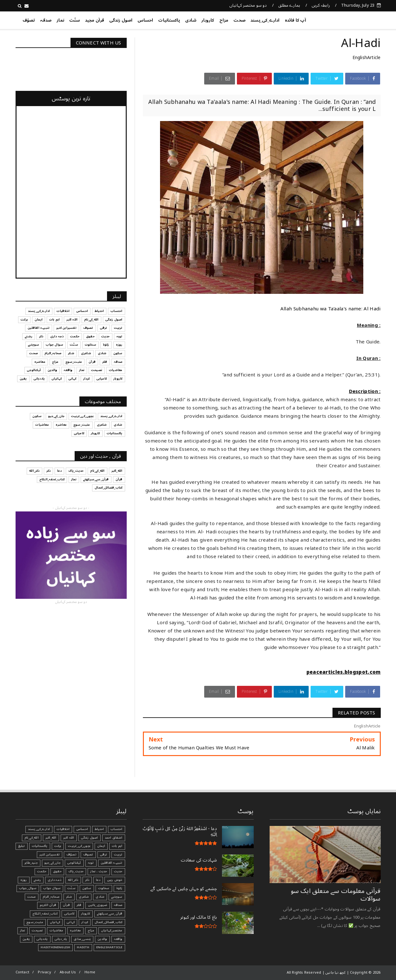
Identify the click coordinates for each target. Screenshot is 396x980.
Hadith (83, 947)
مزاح (224, 20)
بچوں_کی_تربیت (79, 846)
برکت (58, 846)
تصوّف (29, 20)
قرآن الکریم (48, 905)
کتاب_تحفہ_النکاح (45, 914)
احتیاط (99, 829)
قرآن (66, 905)
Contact (22, 972)
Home (90, 972)
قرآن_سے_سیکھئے (110, 914)
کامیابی (69, 914)
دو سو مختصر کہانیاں (248, 5)
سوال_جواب (28, 888)
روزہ (24, 880)
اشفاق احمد (114, 838)
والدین (102, 939)
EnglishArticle (367, 58)
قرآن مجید (95, 20)
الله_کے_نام (32, 838)
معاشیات (56, 930)
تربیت (118, 855)
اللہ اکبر (69, 838)
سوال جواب (52, 888)
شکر (69, 897)
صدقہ (46, 20)
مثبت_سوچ (35, 922)
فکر (79, 905)
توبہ (91, 863)
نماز (60, 20)
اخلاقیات (63, 829)
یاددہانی (42, 939)
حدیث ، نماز (99, 871)
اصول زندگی (121, 20)
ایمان (101, 846)
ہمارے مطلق (289, 5)
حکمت (42, 871)
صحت (239, 20)
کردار (85, 922)
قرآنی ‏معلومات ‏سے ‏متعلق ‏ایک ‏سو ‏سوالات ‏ (336, 895)
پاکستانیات (169, 20)
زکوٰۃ (119, 888)
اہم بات (117, 846)
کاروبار (208, 20)
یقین (26, 939)
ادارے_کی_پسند (265, 20)
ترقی (104, 855)
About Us (68, 972)
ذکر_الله (73, 880)
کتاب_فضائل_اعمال (108, 922)
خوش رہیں (115, 880)
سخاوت (104, 888)
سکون (87, 888)
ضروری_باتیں (97, 905)
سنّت (75, 20)
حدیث (118, 871)
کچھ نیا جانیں (355, 19)
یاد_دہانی (61, 939)
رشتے (37, 880)
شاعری (84, 897)
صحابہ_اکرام (51, 897)
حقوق (57, 871)
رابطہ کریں (321, 5)
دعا (98, 880)
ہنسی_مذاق (82, 939)
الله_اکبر (51, 838)
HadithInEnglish (55, 947)
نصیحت (37, 930)
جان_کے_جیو (53, 863)
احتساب (116, 829)
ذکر (87, 880)
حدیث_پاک (76, 871)
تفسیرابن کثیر (50, 855)
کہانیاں (55, 922)
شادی (191, 20)
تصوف (88, 855)
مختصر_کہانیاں (112, 930)
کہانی (71, 922)
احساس (145, 20)
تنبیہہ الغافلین (112, 863)
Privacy (44, 972)
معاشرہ (75, 930)
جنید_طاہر (31, 863)
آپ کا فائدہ (295, 20)
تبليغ (22, 846)
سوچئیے (117, 897)
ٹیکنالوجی (74, 863)
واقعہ (118, 939)
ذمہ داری (54, 880)
